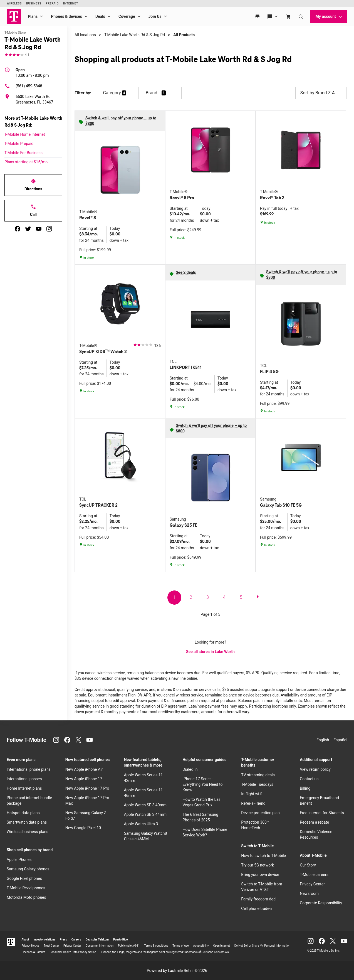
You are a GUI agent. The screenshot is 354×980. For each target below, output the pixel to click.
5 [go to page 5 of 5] (241, 597)
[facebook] (18, 229)
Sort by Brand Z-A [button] (321, 93)
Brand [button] (152, 93)
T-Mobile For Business (23, 153)
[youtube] (39, 229)
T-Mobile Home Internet (25, 134)
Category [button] (112, 93)
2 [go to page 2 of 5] (191, 597)
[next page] (258, 598)
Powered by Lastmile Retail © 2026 (177, 971)
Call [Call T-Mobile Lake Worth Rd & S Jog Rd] (33, 210)
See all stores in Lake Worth (210, 652)
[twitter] (28, 229)
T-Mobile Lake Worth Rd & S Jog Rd (135, 35)
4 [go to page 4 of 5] (224, 597)
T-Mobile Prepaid (19, 144)
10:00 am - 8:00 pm (32, 72)
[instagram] (49, 229)
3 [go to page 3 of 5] (208, 597)
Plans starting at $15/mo (26, 162)
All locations (85, 35)
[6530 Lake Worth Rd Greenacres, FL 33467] (33, 99)
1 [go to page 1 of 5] (174, 597)
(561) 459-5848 (23, 86)
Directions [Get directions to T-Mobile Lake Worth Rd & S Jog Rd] (33, 185)
